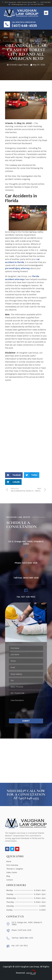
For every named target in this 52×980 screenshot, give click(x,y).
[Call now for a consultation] (7, 24)
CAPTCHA (13, 713)
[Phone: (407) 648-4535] (26, 556)
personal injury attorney (17, 268)
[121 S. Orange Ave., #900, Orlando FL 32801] (26, 535)
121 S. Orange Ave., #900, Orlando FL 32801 (26, 543)
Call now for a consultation (24, 22)
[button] (46, 13)
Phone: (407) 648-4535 (26, 563)
